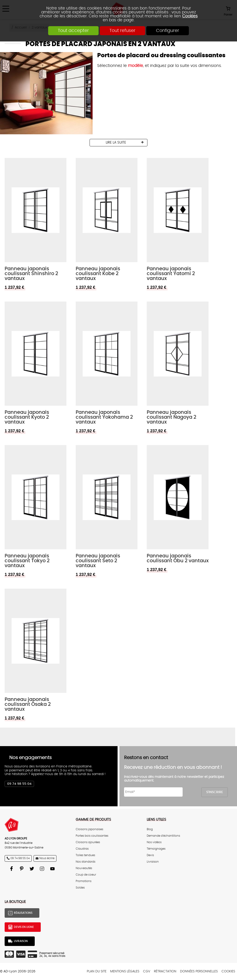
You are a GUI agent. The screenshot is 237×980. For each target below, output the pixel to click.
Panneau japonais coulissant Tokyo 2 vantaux (27, 561)
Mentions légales (125, 971)
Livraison (153, 862)
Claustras (82, 849)
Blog (150, 829)
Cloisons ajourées (88, 842)
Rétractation (165, 971)
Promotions (84, 881)
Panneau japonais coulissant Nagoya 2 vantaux (172, 417)
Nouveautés (84, 868)
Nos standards (86, 862)
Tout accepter (73, 31)
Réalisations (23, 913)
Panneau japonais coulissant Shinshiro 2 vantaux (31, 274)
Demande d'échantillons (163, 836)
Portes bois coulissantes (92, 836)
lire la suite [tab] (116, 143)
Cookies (190, 16)
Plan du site (97, 971)
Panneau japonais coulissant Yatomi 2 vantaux (171, 274)
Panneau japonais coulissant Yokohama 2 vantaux (104, 417)
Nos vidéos (154, 842)
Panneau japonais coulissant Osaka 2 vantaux (28, 704)
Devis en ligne (24, 927)
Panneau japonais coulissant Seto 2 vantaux (98, 561)
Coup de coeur (86, 875)
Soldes (80, 888)
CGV (147, 971)
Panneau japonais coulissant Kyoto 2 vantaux (27, 417)
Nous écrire (47, 858)
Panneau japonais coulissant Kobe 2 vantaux (98, 274)
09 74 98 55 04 (19, 784)
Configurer (168, 31)
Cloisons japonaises (89, 829)
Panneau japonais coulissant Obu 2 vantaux (178, 558)
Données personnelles (199, 971)
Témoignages (156, 849)
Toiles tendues (85, 855)
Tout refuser (122, 31)
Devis (150, 855)
